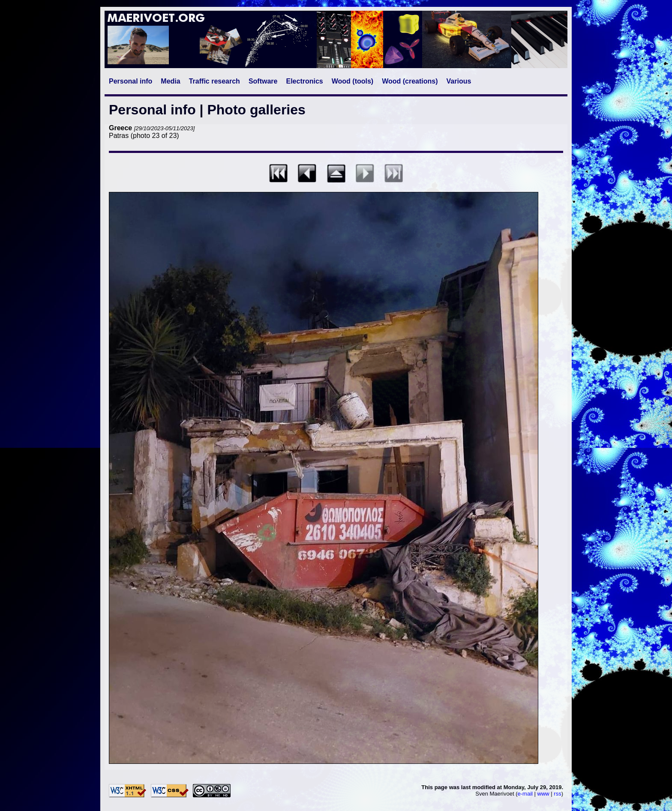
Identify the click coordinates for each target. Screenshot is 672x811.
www (543, 794)
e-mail (525, 794)
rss (557, 794)
